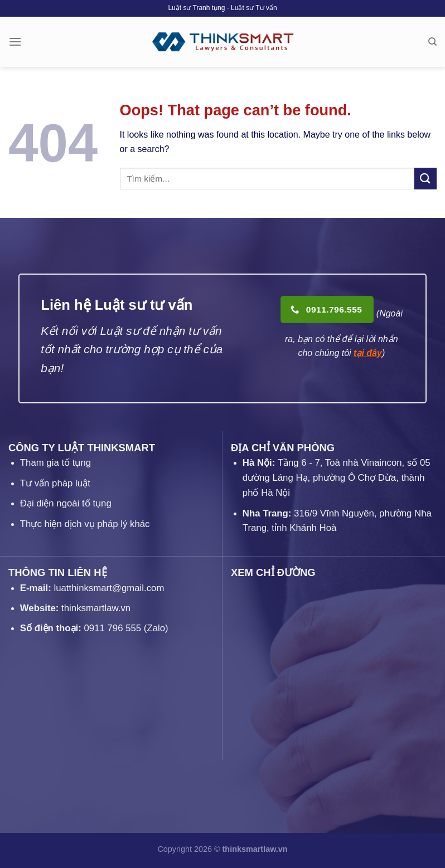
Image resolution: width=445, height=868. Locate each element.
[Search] (432, 42)
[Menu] (15, 42)
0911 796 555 (113, 628)
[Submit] (425, 179)
